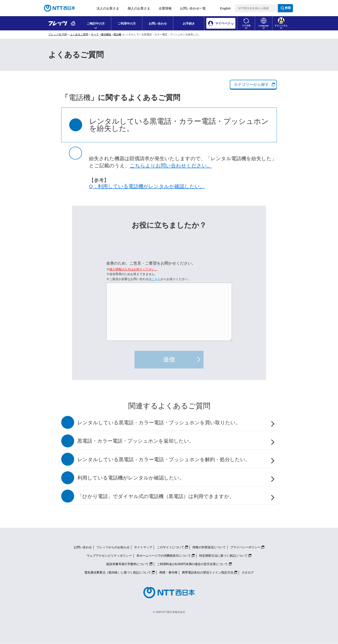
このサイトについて (171, 547)
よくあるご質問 (79, 34)
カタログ (248, 572)
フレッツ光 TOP (58, 34)
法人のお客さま (108, 8)
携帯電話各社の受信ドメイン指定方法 (208, 572)
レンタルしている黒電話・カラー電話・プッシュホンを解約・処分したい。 (164, 460)
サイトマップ (143, 547)
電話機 (117, 34)
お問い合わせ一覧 (193, 8)
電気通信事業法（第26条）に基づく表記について (118, 572)
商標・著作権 (168, 572)
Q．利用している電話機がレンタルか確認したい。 (147, 186)
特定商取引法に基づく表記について (223, 556)
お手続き (189, 24)
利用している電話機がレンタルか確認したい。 (131, 478)
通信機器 (106, 34)
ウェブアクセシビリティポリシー (109, 556)
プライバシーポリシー (245, 547)
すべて (95, 34)
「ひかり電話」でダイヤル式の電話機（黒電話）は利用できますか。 (156, 496)
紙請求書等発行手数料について (127, 564)
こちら (156, 279)
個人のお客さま (139, 8)
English (225, 8)
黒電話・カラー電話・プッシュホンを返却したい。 (136, 441)
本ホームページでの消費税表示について (164, 556)
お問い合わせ (158, 24)
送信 (169, 360)
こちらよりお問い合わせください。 (171, 166)
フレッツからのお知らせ (113, 547)
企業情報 (165, 8)
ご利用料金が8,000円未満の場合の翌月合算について (192, 564)
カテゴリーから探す (251, 85)
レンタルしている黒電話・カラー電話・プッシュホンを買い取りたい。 (159, 423)
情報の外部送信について (209, 547)
